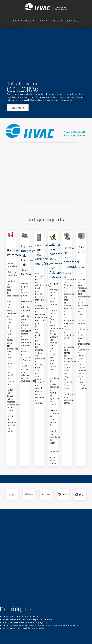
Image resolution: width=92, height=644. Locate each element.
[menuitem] (16, 21)
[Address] (9, 613)
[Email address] (17, 613)
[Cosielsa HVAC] (46, 7)
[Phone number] (13, 613)
